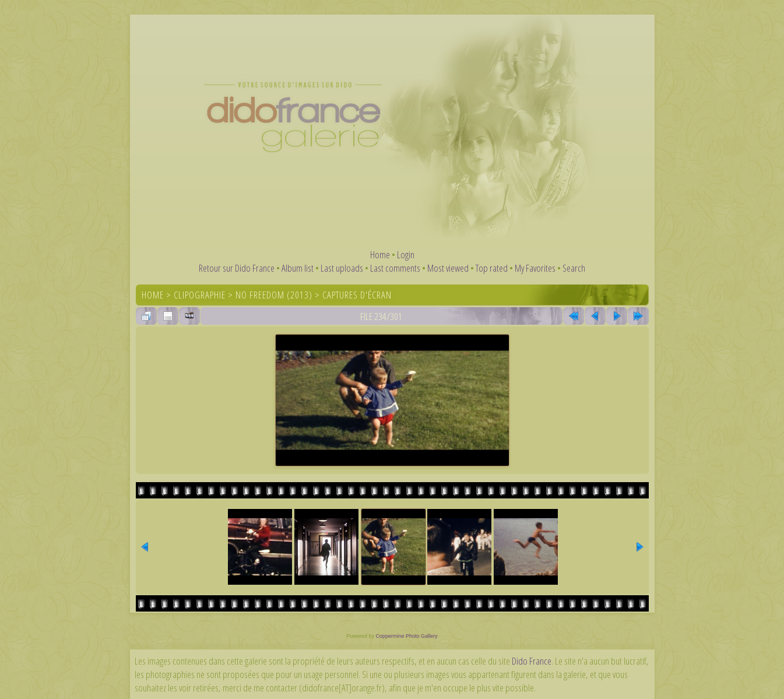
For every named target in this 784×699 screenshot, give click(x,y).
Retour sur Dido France (237, 268)
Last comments (395, 268)
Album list (298, 268)
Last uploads (342, 268)
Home (380, 254)
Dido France (532, 661)
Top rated (492, 268)
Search (574, 268)
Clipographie (200, 295)
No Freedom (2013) (274, 295)
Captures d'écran (357, 295)
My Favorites (535, 268)
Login (406, 254)
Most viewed (448, 268)
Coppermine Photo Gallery (406, 636)
